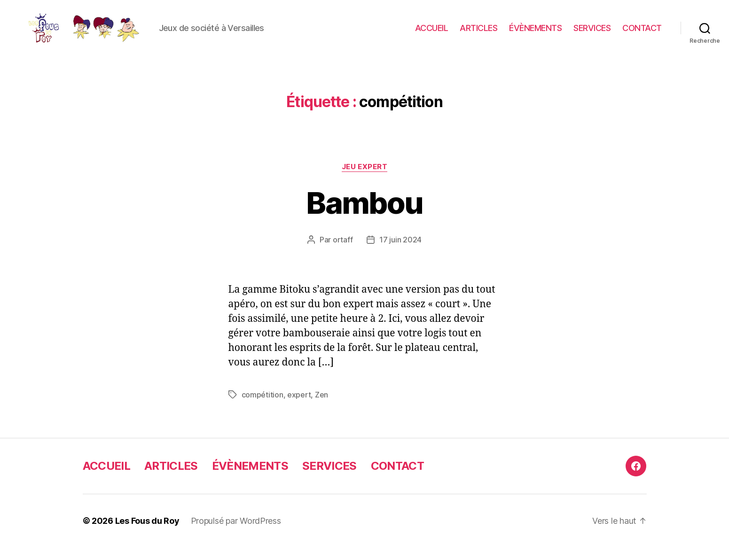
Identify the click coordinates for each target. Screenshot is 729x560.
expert (299, 407)
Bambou (364, 215)
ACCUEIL (432, 34)
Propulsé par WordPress (236, 533)
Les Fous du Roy (147, 533)
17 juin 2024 (400, 252)
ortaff (343, 252)
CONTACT (642, 34)
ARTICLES (478, 34)
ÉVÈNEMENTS (535, 34)
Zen (321, 407)
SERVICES (592, 34)
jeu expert (365, 179)
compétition (263, 407)
